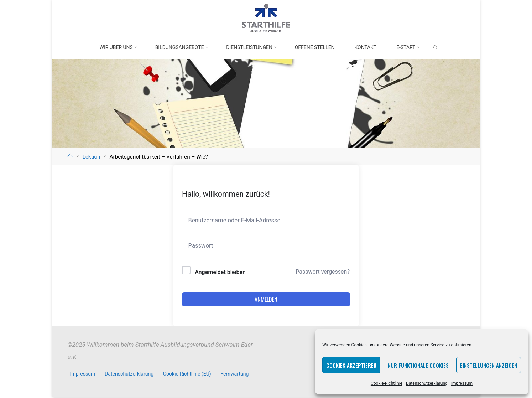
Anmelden (266, 300)
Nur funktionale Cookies (418, 365)
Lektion (92, 157)
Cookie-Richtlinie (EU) (188, 375)
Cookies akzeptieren (351, 365)
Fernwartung (235, 375)
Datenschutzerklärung (427, 383)
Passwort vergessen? (323, 273)
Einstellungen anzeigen (489, 365)
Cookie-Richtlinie (387, 383)
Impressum (462, 383)
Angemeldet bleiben (220, 273)
